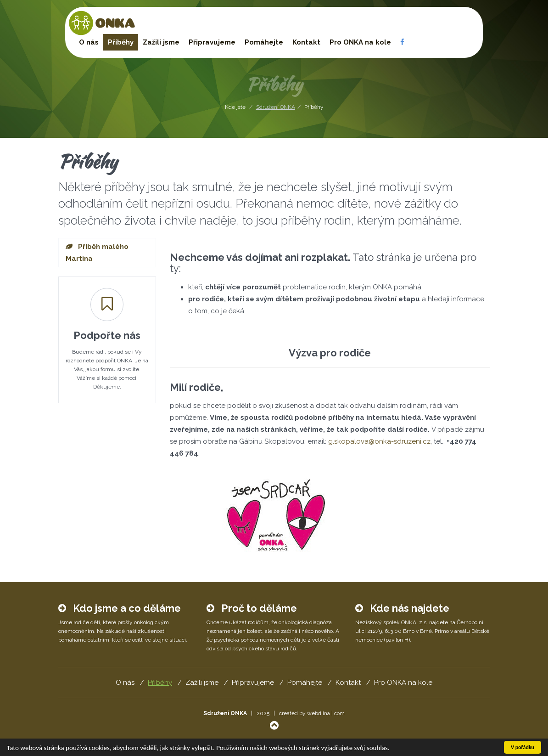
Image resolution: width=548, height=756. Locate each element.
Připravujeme (212, 42)
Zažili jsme (161, 42)
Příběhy (121, 42)
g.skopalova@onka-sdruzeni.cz (379, 441)
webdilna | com (326, 713)
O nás (89, 42)
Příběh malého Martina (97, 253)
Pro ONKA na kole (360, 42)
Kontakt (306, 42)
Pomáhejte (264, 42)
